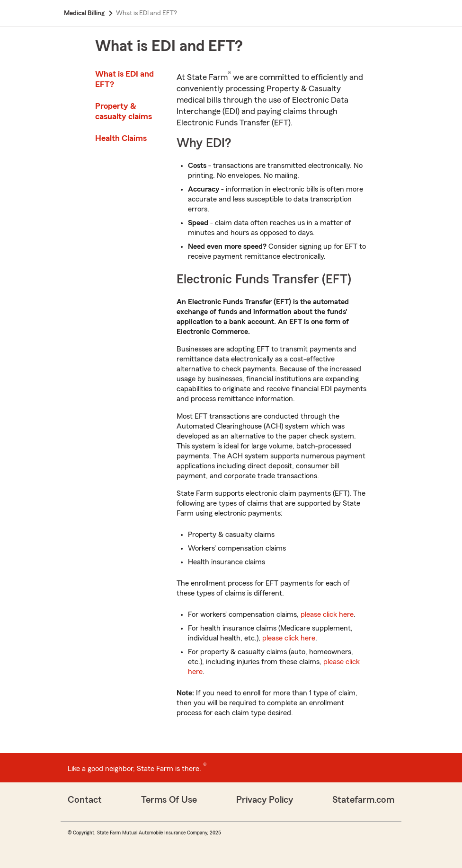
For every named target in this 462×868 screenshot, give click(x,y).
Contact (85, 800)
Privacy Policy (265, 800)
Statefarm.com (363, 800)
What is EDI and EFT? (124, 79)
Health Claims (121, 138)
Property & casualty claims (124, 111)
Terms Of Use (169, 800)
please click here (327, 614)
